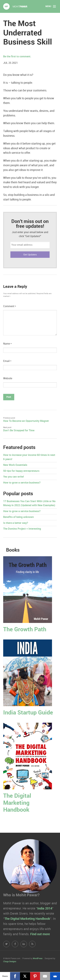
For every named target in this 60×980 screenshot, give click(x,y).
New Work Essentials (15, 465)
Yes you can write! (14, 477)
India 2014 (45, 909)
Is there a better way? (16, 523)
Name (7, 344)
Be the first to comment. (17, 57)
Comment (10, 306)
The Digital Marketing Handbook (17, 803)
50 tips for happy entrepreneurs (21, 471)
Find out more (40, 934)
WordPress (38, 959)
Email (7, 361)
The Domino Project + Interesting (22, 529)
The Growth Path (25, 630)
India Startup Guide (28, 713)
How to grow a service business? (22, 483)
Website (8, 379)
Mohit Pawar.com (15, 6)
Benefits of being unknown (18, 517)
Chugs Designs (10, 962)
